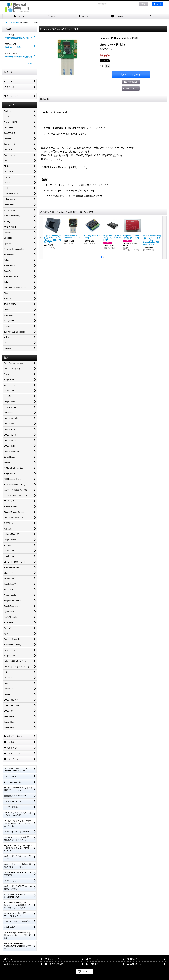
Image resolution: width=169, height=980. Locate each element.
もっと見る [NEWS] (29, 64)
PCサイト (86, 971)
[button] (150, 17)
